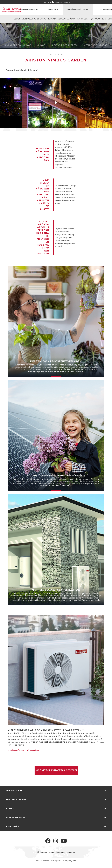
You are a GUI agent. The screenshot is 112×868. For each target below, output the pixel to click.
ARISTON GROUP (27, 9)
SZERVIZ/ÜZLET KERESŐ (30, 19)
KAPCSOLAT (83, 19)
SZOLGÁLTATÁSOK (66, 19)
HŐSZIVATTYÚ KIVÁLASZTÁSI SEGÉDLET (56, 770)
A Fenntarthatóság (95, 45)
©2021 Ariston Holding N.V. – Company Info (56, 861)
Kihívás (41, 45)
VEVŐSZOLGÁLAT (49, 19)
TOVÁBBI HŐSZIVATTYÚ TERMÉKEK (23, 751)
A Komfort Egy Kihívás (18, 45)
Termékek (51, 9)
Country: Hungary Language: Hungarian (56, 852)
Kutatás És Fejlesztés (64, 45)
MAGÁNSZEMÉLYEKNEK (78, 9)
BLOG (17, 19)
